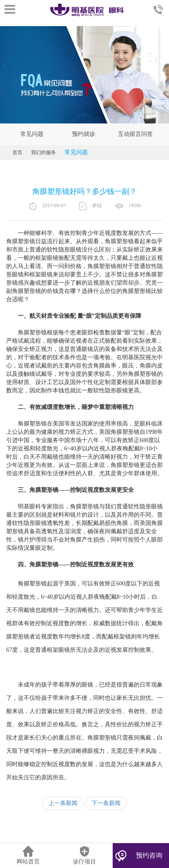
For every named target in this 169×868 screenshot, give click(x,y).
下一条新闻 (106, 803)
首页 (17, 152)
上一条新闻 (63, 803)
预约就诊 (84, 134)
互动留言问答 (135, 134)
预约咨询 (149, 855)
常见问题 (32, 134)
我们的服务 (43, 152)
